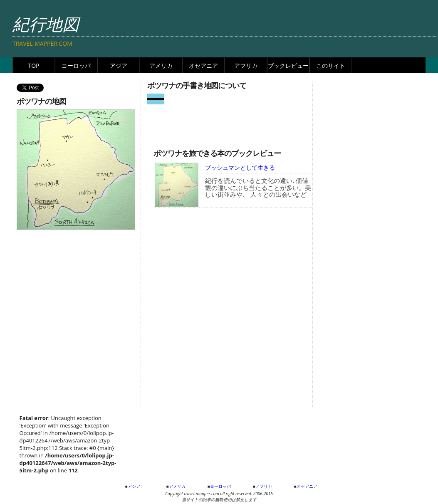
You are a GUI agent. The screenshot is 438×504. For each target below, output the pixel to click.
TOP (33, 65)
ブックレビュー (288, 65)
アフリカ (246, 65)
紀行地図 (46, 24)
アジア (119, 65)
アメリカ (161, 65)
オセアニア (203, 65)
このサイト (331, 65)
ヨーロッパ (76, 65)
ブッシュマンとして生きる (240, 167)
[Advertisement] (233, 124)
